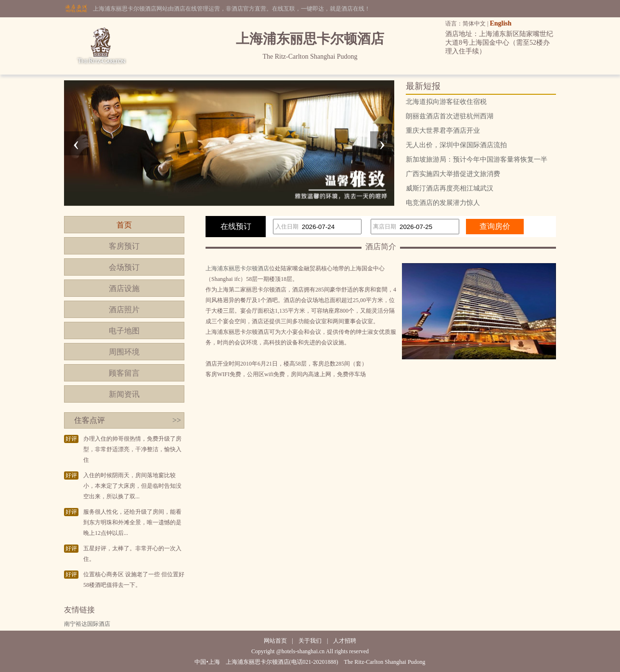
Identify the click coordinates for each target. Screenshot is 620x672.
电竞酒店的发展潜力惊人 (443, 203)
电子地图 (124, 331)
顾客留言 (124, 373)
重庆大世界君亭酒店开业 (443, 131)
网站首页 (275, 641)
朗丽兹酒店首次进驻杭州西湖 (450, 116)
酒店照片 (124, 310)
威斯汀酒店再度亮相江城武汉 (450, 188)
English (500, 23)
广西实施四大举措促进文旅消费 (453, 174)
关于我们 (310, 641)
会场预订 (124, 267)
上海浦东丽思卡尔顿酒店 (237, 268)
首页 (124, 225)
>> (177, 420)
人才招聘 (345, 641)
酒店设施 (124, 288)
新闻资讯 (124, 394)
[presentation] (76, 143)
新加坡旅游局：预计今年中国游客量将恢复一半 (477, 159)
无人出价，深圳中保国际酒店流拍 (456, 145)
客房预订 (124, 246)
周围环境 (124, 352)
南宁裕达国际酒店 (87, 624)
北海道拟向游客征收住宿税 (446, 102)
